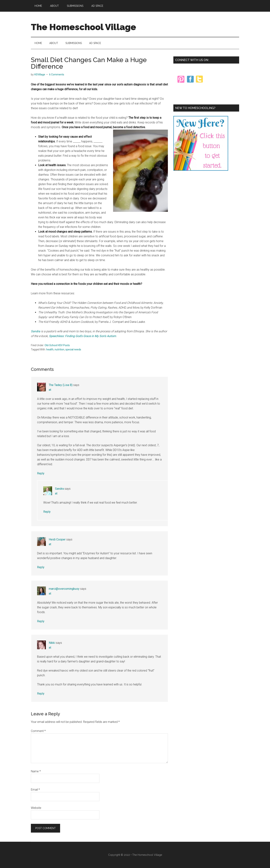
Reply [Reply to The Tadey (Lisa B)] (41, 473)
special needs (73, 349)
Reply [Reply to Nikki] (41, 694)
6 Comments (57, 74)
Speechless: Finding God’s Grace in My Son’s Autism (82, 336)
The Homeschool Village (83, 27)
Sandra (36, 331)
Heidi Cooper (57, 539)
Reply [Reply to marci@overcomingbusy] (41, 621)
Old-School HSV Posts (57, 345)
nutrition (59, 349)
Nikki (52, 643)
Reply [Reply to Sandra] (47, 512)
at (50, 390)
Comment (38, 731)
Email (35, 790)
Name (36, 771)
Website (36, 808)
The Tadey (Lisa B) (61, 385)
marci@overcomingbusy (64, 589)
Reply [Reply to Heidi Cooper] (41, 567)
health (50, 349)
